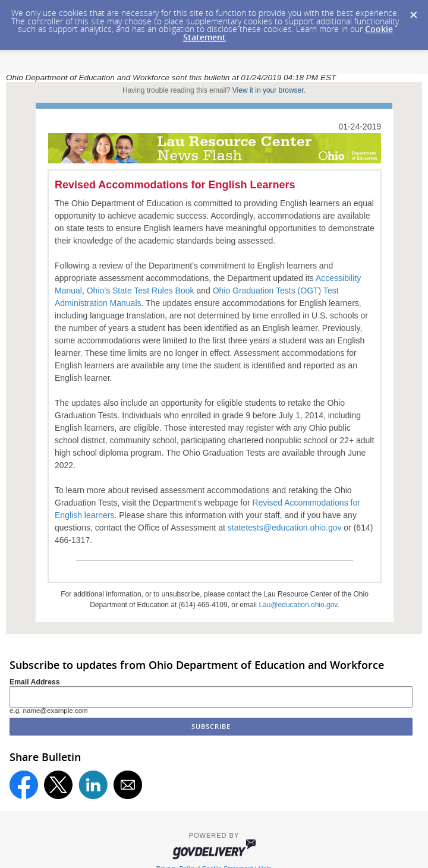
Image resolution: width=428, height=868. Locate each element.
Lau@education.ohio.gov (298, 605)
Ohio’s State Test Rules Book (141, 291)
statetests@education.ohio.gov (285, 528)
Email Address (35, 682)
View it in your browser (268, 90)
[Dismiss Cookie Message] (413, 11)
